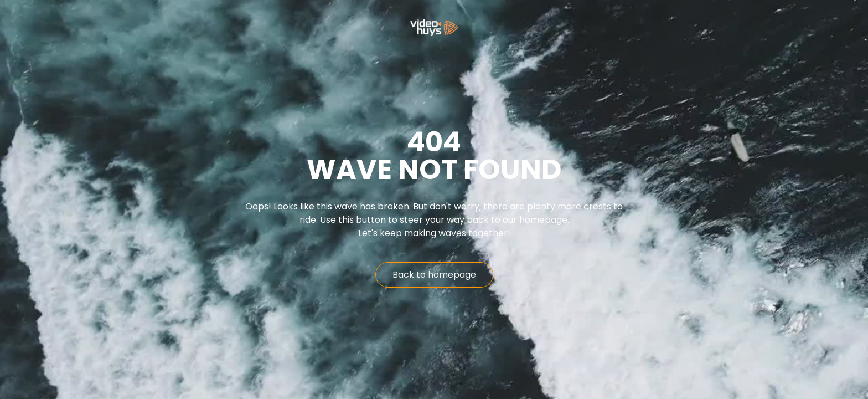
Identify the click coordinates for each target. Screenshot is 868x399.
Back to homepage (434, 275)
